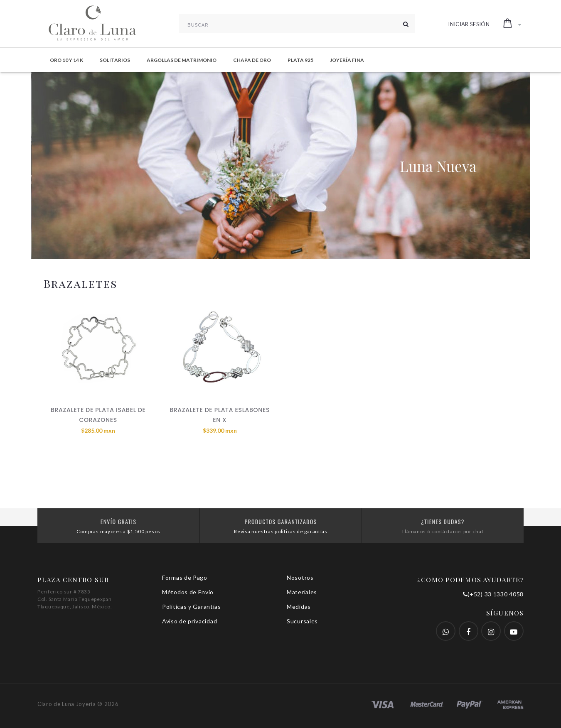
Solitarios (115, 60)
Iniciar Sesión (469, 24)
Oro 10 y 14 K (66, 60)
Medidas (299, 607)
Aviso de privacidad (189, 621)
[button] (512, 24)
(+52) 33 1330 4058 (493, 594)
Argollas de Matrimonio (182, 60)
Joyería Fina (347, 60)
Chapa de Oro (252, 60)
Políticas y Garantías (192, 607)
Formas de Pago (185, 577)
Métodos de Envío (188, 592)
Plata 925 (300, 60)
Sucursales (302, 621)
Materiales (302, 592)
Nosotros (300, 577)
